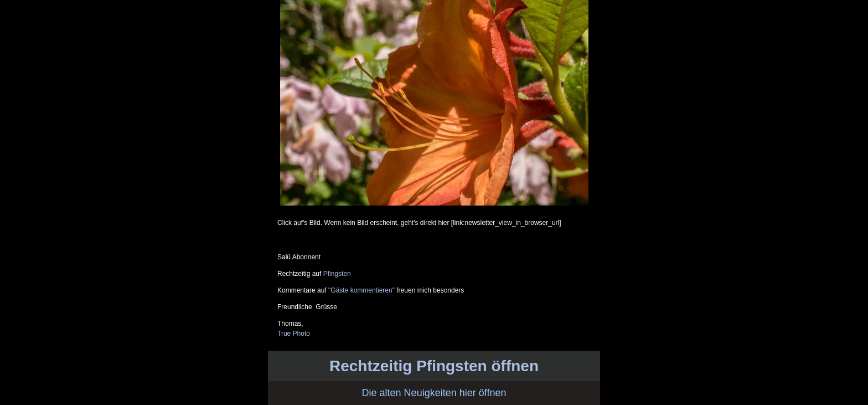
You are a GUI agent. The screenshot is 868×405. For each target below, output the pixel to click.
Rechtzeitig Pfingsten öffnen (434, 366)
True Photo (294, 334)
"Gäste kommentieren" (361, 290)
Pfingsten (337, 274)
